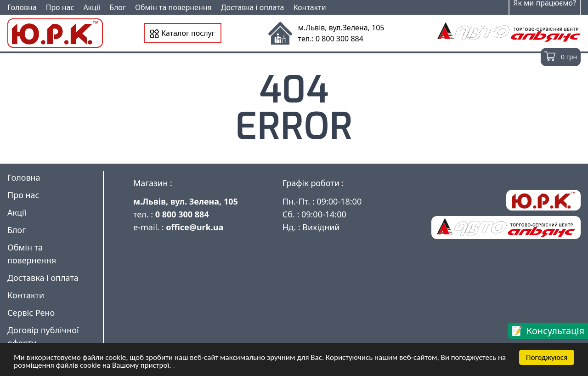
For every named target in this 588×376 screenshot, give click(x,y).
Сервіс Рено (31, 313)
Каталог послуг (183, 33)
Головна (22, 7)
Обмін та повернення (173, 7)
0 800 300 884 (182, 214)
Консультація (555, 331)
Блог (118, 7)
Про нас (60, 7)
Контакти (309, 7)
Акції (92, 7)
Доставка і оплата (253, 7)
